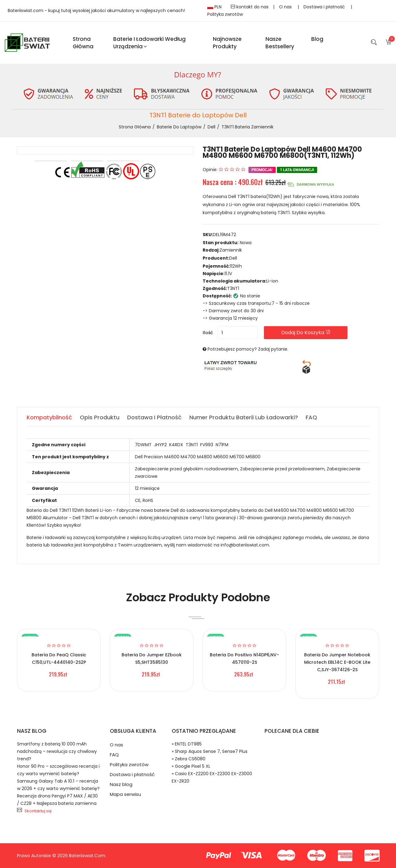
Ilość (208, 333)
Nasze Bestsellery (280, 43)
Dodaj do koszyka (306, 333)
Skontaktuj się (38, 811)
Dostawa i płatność (325, 7)
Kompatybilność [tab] (49, 417)
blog (317, 39)
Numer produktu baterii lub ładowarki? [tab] (244, 417)
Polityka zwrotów (225, 14)
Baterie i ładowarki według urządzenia (149, 43)
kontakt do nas (250, 7)
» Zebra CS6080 (189, 759)
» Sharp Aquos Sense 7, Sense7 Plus (210, 751)
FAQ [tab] (311, 417)
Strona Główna (83, 43)
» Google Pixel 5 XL (191, 766)
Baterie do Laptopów (179, 127)
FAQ (114, 755)
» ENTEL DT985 (187, 744)
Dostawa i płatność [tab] (154, 417)
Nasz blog (121, 784)
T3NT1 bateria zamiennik (247, 127)
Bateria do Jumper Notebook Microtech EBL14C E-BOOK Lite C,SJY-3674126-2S (337, 662)
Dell (211, 127)
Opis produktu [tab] (100, 417)
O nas (286, 7)
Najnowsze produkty (227, 43)
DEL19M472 (224, 235)
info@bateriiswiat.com (245, 545)
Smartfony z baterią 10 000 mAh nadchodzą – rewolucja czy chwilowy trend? (57, 751)
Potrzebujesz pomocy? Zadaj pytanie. (248, 349)
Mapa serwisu (125, 794)
